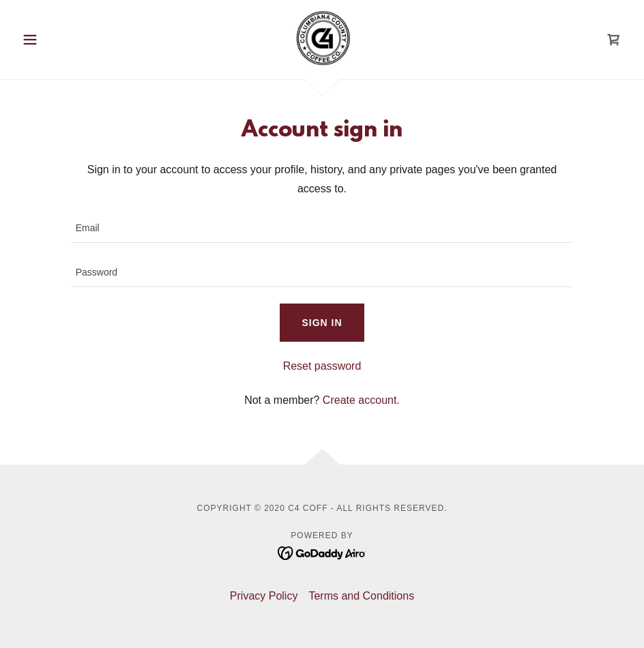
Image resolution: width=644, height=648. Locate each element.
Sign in (322, 323)
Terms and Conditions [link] (361, 596)
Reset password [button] (322, 366)
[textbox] (322, 229)
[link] (322, 38)
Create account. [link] (361, 400)
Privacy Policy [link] (264, 596)
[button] (62, 40)
